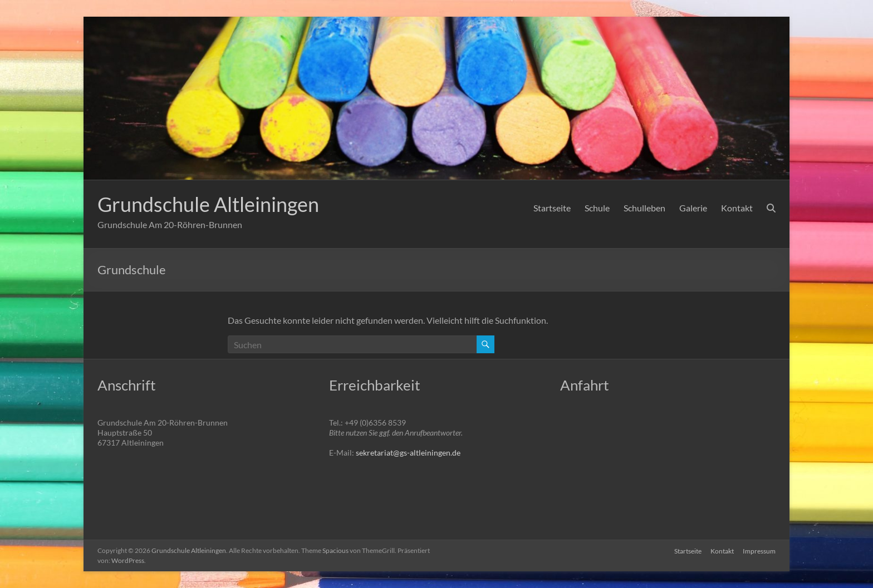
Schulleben (644, 208)
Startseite (552, 208)
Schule (597, 208)
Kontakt (737, 208)
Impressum (759, 550)
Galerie (693, 208)
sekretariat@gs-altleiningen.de (408, 453)
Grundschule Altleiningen (208, 204)
